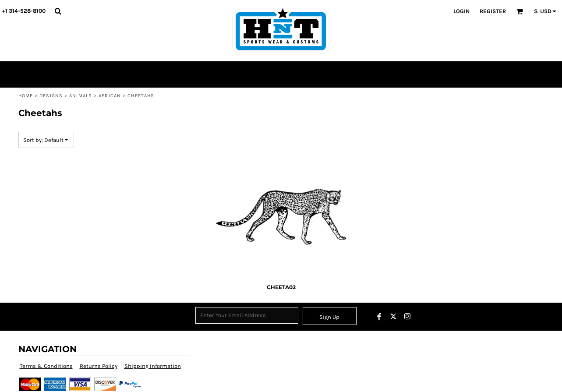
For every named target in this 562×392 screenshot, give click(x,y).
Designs (51, 96)
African (110, 96)
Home (26, 96)
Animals (81, 96)
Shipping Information (153, 366)
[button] (58, 11)
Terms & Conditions (46, 366)
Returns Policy (99, 366)
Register (493, 11)
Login (461, 11)
